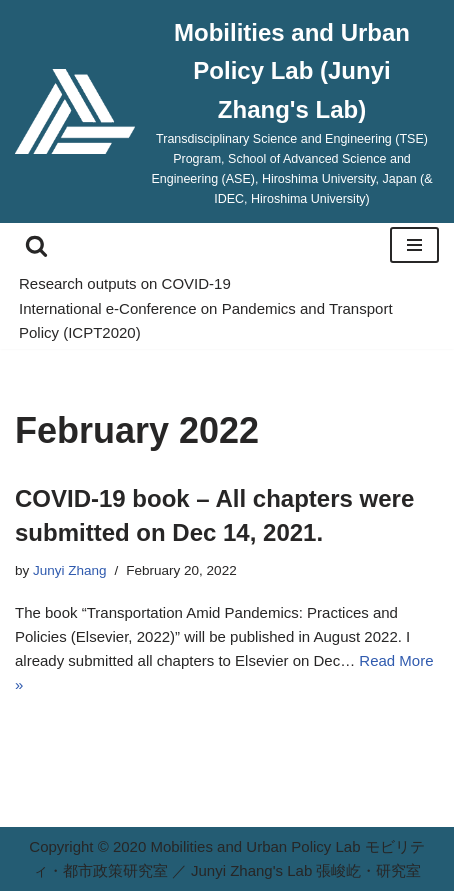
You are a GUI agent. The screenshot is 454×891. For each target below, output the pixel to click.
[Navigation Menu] (414, 245)
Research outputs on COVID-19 (125, 283)
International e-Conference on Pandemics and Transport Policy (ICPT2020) (206, 320)
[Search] (36, 245)
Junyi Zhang (70, 570)
